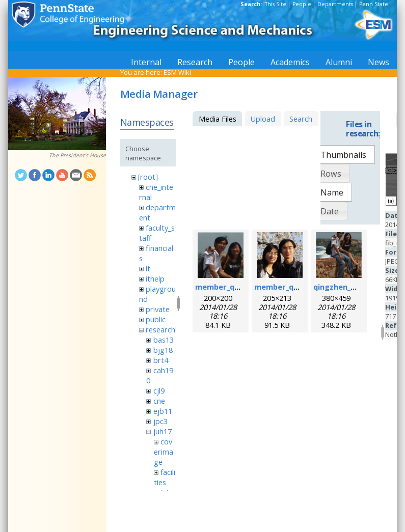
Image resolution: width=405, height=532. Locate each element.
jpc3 (160, 421)
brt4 (161, 360)
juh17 (163, 431)
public (156, 319)
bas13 (164, 340)
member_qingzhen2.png (299, 287)
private (158, 309)
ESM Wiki (177, 72)
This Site (276, 4)
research (160, 329)
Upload (263, 119)
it (148, 268)
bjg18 (163, 350)
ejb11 (163, 411)
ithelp (155, 278)
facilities (165, 477)
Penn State (374, 4)
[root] (148, 177)
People (302, 4)
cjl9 (159, 390)
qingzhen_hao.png (347, 287)
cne (159, 401)
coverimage (164, 452)
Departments (335, 4)
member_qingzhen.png (238, 287)
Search (301, 119)
